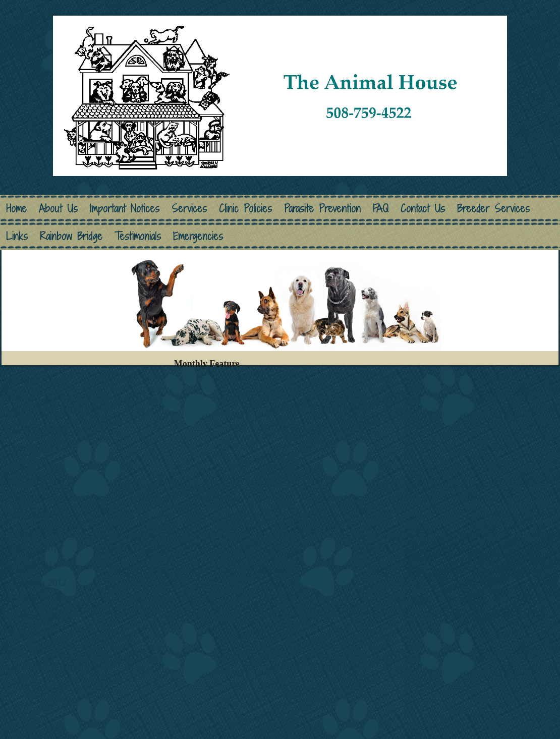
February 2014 (35, 397)
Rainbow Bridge (71, 236)
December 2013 (37, 431)
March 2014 (31, 380)
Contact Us (423, 209)
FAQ (381, 209)
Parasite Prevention (322, 209)
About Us (58, 209)
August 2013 (32, 465)
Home (16, 209)
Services (189, 209)
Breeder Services (493, 209)
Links (17, 236)
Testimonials (138, 236)
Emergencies (198, 236)
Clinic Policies (245, 209)
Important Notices (125, 209)
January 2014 (33, 414)
